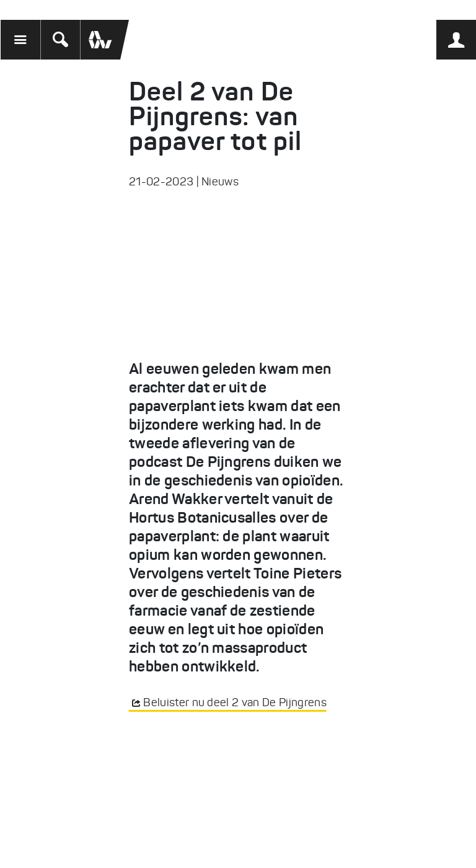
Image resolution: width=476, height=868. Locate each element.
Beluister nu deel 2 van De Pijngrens (235, 702)
